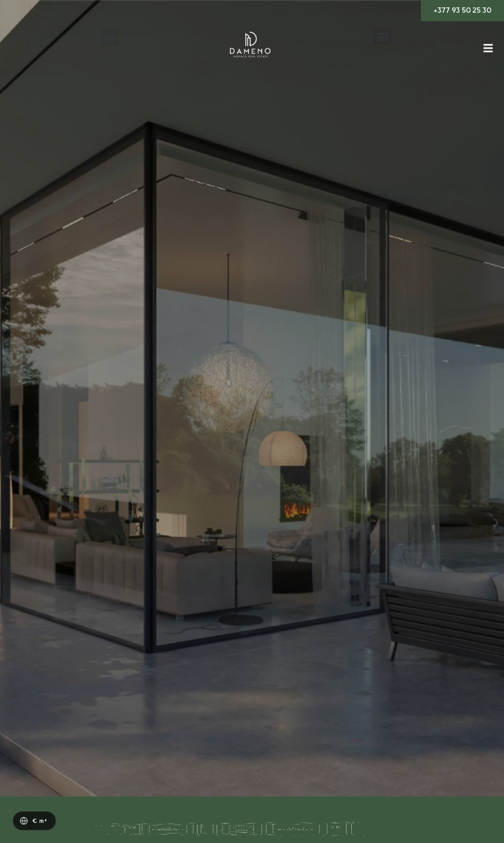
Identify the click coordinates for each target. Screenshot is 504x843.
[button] (110, 37)
